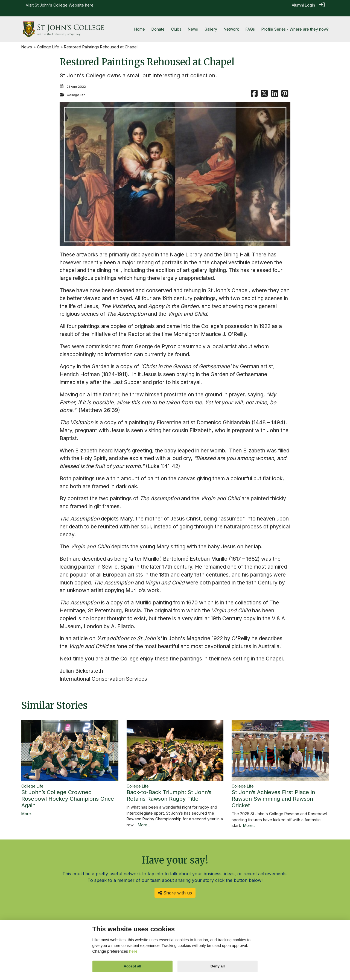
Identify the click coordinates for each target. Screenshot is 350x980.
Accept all (132, 966)
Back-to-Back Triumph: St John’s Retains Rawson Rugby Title (169, 789)
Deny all (218, 966)
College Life (48, 41)
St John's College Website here (64, 5)
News (27, 41)
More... (27, 807)
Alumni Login (303, 5)
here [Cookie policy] (133, 951)
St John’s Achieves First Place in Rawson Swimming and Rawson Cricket (273, 792)
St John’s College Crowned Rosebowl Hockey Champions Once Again (68, 792)
